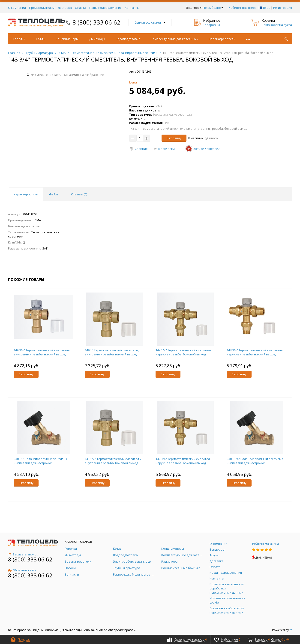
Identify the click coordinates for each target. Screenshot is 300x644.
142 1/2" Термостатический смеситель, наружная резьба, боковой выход (184, 352)
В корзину (174, 138)
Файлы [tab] (54, 194)
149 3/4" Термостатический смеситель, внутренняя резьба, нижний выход (42, 352)
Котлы (41, 39)
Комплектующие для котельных (175, 39)
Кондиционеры (67, 39)
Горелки (19, 39)
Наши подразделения (105, 8)
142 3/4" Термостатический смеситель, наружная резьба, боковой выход (184, 461)
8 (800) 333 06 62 (96, 22)
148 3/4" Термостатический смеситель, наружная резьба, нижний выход (255, 352)
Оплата (81, 8)
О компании (17, 8)
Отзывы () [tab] (79, 194)
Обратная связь (22, 570)
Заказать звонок (23, 554)
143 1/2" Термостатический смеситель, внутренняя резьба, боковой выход (113, 461)
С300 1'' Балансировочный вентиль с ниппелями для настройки (40, 461)
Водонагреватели (222, 39)
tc (291, 630)
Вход (267, 8)
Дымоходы (97, 39)
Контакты (132, 8)
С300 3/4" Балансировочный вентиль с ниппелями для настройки (255, 461)
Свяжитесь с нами (150, 22)
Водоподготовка (128, 39)
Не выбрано (213, 8)
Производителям (42, 8)
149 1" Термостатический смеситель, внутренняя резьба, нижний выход (112, 352)
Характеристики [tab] (26, 194)
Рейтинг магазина (266, 544)
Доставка (65, 8)
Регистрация (283, 8)
